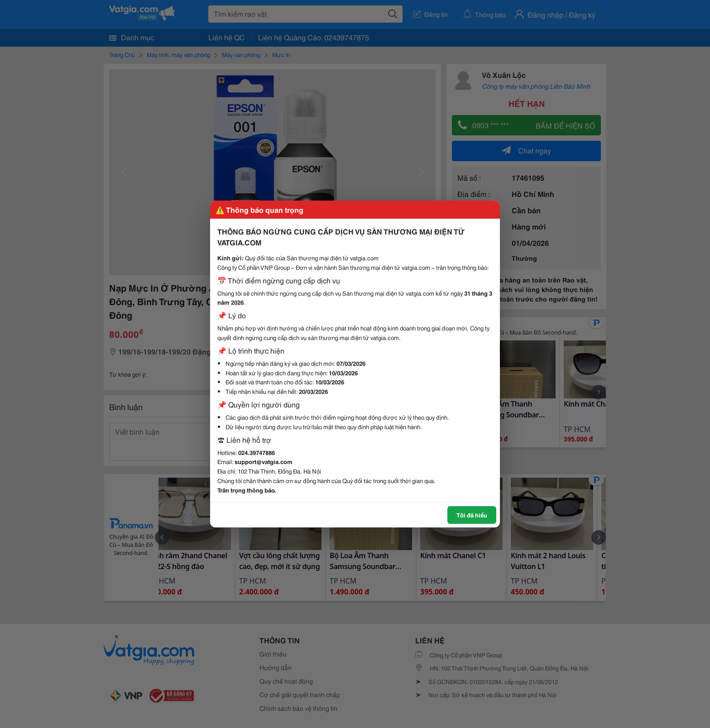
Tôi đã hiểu (472, 515)
